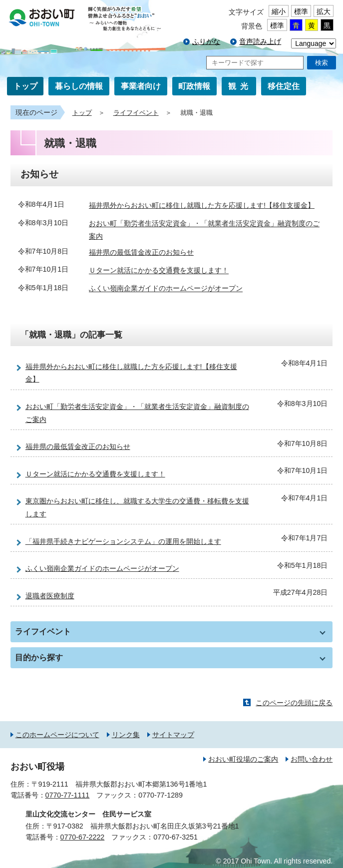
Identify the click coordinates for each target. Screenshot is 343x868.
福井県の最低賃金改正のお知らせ (141, 252)
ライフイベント (136, 113)
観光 (240, 86)
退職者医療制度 (50, 596)
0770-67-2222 (83, 837)
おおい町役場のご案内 (243, 759)
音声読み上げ (260, 41)
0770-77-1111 (68, 795)
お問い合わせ (312, 759)
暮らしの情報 (79, 86)
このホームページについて (57, 735)
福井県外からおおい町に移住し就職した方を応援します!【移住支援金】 (202, 205)
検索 (322, 63)
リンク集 (126, 735)
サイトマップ (173, 735)
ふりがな (206, 41)
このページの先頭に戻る (294, 703)
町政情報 (194, 86)
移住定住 (284, 86)
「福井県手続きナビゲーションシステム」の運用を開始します (123, 541)
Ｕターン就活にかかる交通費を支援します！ (159, 271)
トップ (25, 86)
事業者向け (141, 86)
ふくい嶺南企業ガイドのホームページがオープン (166, 289)
